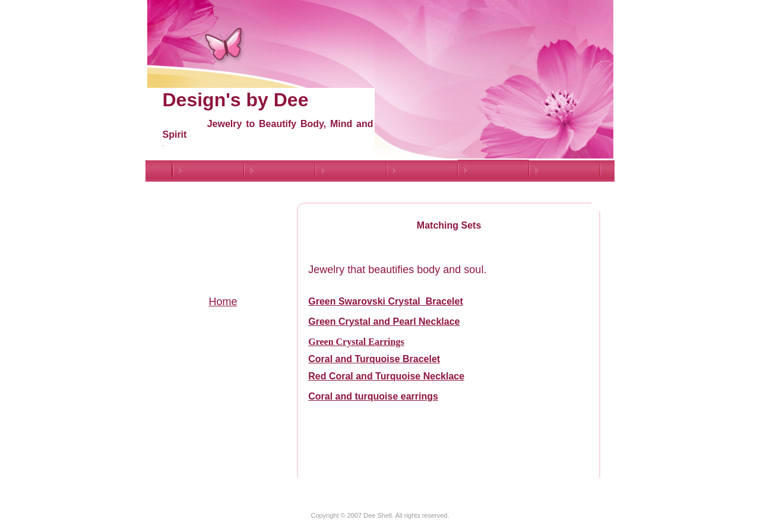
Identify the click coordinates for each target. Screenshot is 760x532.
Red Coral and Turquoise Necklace (386, 376)
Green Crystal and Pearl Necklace (384, 322)
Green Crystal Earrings (356, 342)
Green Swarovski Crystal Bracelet (386, 301)
